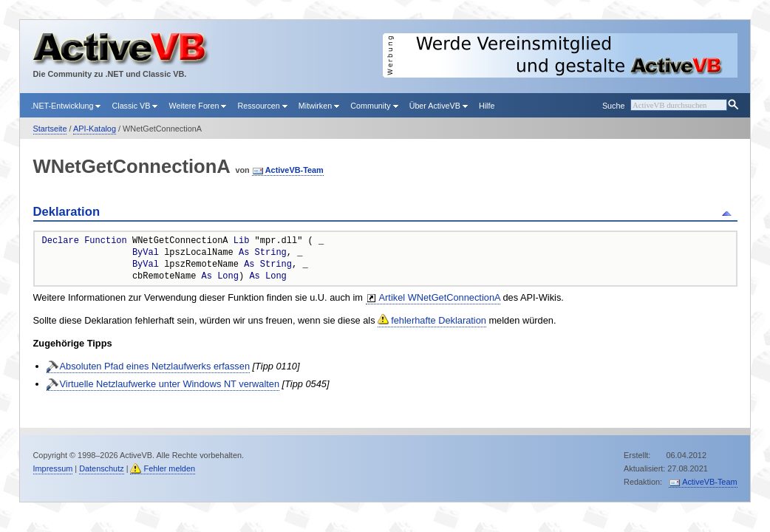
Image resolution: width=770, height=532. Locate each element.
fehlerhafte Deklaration (439, 320)
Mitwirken (319, 106)
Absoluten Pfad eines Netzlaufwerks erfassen (155, 366)
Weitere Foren (197, 106)
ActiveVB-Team (294, 170)
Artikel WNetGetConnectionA (440, 297)
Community (374, 106)
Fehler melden (169, 468)
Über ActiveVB (439, 106)
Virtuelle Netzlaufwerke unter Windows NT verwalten (170, 384)
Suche (613, 106)
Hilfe (487, 106)
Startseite (50, 129)
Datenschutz (101, 468)
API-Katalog (95, 129)
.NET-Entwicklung (66, 106)
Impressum (53, 468)
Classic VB (134, 106)
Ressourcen (262, 106)
